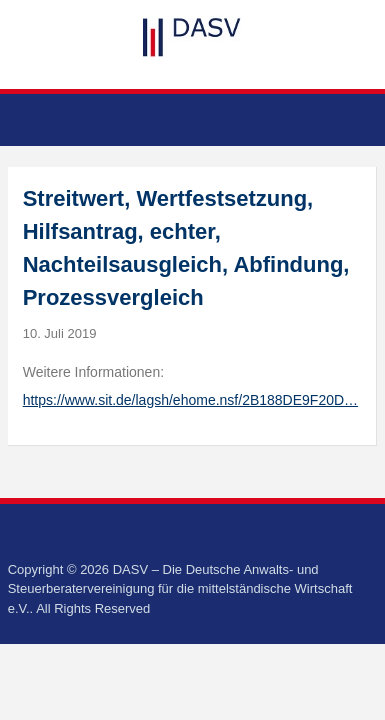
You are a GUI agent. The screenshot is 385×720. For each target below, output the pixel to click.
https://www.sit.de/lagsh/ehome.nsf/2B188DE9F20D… (190, 400)
